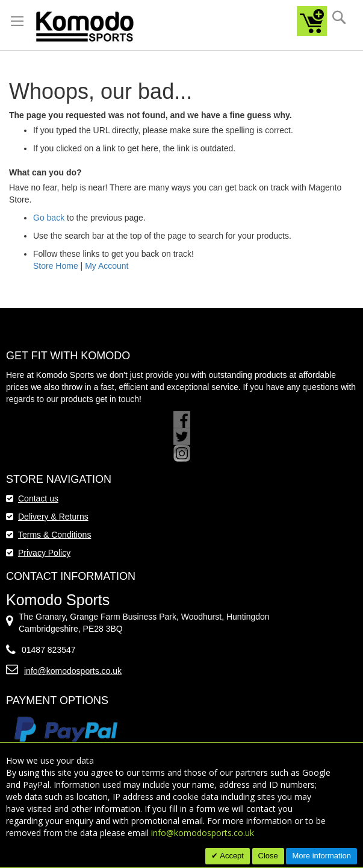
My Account (107, 266)
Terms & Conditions (54, 535)
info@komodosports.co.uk (73, 671)
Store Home (56, 266)
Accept (231, 856)
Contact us (38, 498)
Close (268, 856)
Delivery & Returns (53, 517)
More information (321, 856)
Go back (49, 218)
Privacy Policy (44, 553)
